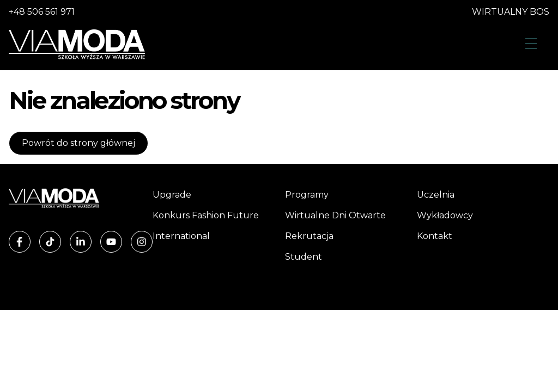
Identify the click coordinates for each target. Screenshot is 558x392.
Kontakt (435, 236)
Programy (307, 195)
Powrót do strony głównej (78, 143)
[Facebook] (20, 242)
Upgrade (172, 195)
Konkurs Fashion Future (206, 215)
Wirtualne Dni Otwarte (335, 215)
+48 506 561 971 (42, 12)
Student (304, 257)
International (181, 236)
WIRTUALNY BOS (511, 12)
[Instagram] (142, 242)
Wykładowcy (445, 215)
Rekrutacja (309, 236)
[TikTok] (50, 242)
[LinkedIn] (81, 242)
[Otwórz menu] (531, 44)
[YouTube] (111, 242)
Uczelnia (436, 195)
